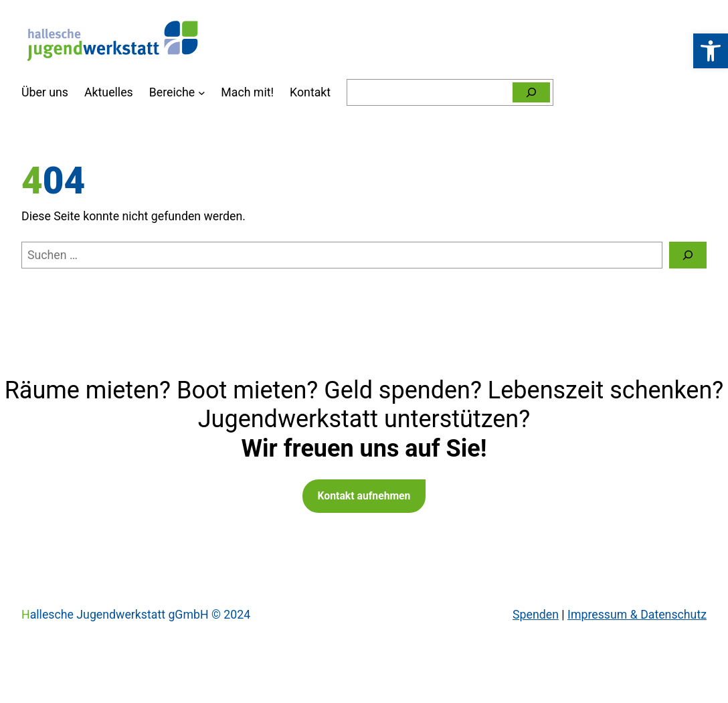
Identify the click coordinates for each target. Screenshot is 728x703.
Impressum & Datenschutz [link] (637, 615)
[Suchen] (531, 92)
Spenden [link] (536, 615)
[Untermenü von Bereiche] (202, 93)
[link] (711, 51)
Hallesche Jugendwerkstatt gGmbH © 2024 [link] (136, 615)
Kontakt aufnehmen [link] (364, 496)
